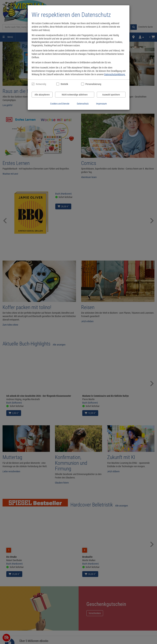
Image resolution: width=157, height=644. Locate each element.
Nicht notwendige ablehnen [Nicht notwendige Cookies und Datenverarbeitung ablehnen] (75, 95)
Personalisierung (93, 84)
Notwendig (41, 84)
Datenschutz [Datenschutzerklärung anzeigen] (83, 104)
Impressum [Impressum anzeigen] (101, 104)
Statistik (64, 84)
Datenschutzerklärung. (115, 74)
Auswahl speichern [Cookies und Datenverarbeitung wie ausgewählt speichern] (111, 95)
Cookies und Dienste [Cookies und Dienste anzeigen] (60, 104)
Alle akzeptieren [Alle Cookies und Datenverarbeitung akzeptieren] (42, 95)
